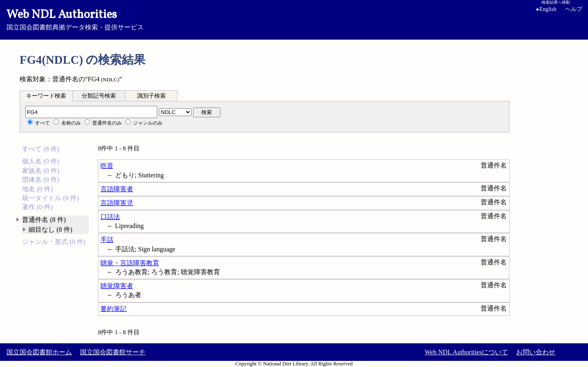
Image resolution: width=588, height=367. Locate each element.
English (547, 9)
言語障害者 (117, 189)
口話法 (110, 217)
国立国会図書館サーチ (113, 352)
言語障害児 (117, 203)
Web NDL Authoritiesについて (466, 352)
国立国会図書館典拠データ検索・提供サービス (294, 19)
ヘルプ (574, 9)
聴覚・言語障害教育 (130, 263)
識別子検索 (151, 96)
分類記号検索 (99, 96)
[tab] (46, 96)
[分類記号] (91, 112)
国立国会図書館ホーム (39, 352)
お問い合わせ (536, 352)
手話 (107, 240)
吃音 (107, 166)
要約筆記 (114, 309)
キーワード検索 (46, 96)
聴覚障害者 (117, 286)
